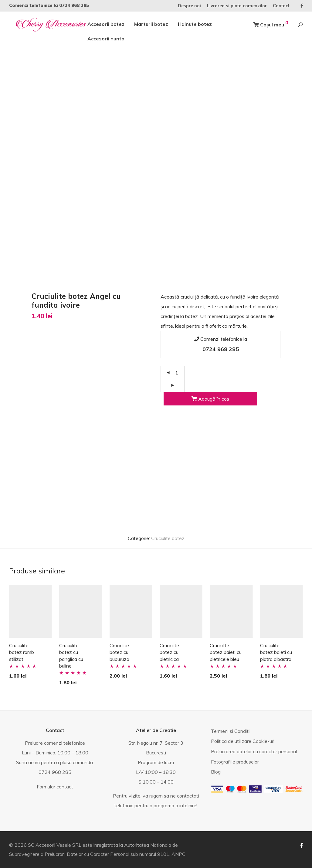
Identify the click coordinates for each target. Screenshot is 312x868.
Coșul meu (271, 24)
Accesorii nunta (106, 39)
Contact (281, 6)
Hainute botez (195, 24)
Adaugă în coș (210, 399)
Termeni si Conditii (231, 731)
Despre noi (189, 6)
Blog (216, 772)
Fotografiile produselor (235, 762)
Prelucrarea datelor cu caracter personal (254, 751)
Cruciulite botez (168, 538)
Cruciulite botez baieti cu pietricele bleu (226, 652)
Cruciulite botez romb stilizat (22, 652)
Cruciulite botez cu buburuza (119, 652)
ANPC (178, 854)
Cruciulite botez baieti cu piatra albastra (276, 652)
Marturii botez (151, 24)
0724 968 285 (74, 5)
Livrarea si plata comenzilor (237, 6)
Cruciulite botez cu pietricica (169, 652)
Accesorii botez (106, 24)
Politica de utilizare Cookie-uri (243, 741)
